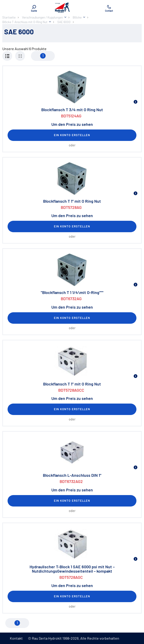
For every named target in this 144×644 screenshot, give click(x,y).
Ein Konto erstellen (72, 135)
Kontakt (16, 638)
